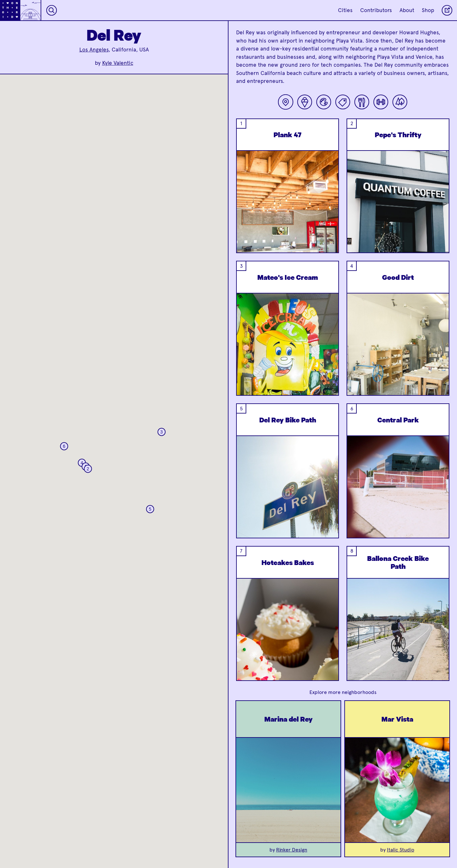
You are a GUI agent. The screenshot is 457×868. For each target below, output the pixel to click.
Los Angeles (94, 50)
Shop (428, 10)
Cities (345, 10)
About (407, 10)
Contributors (376, 10)
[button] (88, 469)
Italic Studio (401, 850)
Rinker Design (292, 850)
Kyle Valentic (118, 63)
